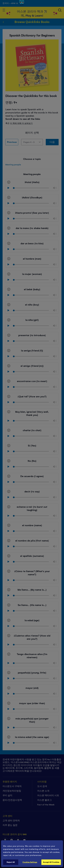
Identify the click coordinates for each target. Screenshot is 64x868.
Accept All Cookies (51, 862)
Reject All (11, 862)
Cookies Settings (30, 862)
